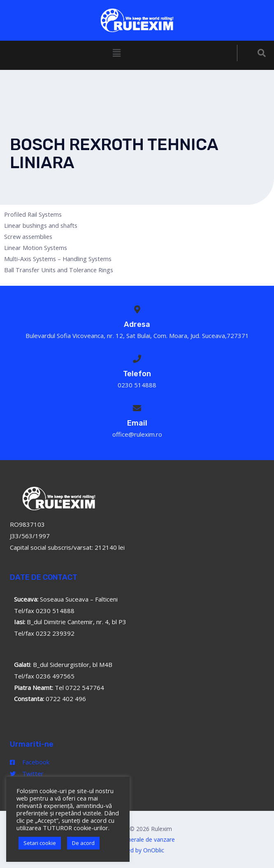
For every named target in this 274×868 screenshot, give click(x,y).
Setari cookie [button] (40, 843)
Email (137, 423)
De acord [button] (83, 843)
